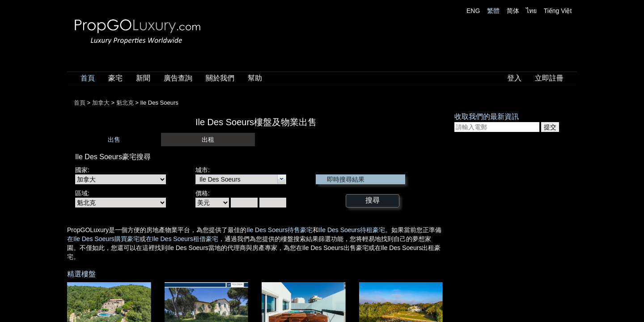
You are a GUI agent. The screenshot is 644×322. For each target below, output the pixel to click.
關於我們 (220, 78)
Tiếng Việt (558, 11)
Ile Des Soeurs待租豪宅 (352, 230)
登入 (514, 78)
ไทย (531, 11)
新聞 (143, 78)
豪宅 (115, 78)
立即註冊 (549, 78)
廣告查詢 (178, 78)
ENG (473, 11)
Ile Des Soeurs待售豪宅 (280, 230)
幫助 (255, 78)
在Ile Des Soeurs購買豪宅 (103, 239)
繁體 (493, 11)
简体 (513, 11)
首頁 (88, 78)
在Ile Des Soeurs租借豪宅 (182, 239)
